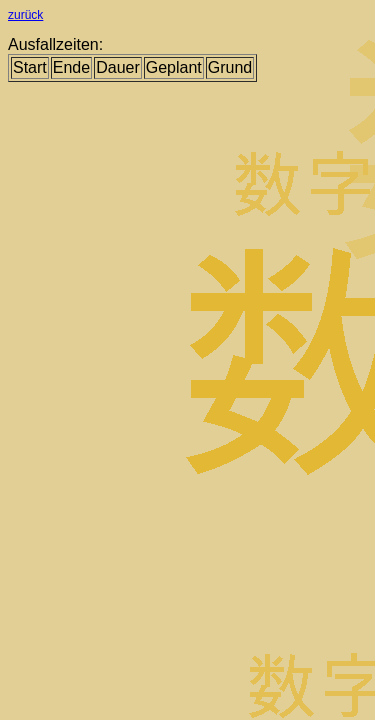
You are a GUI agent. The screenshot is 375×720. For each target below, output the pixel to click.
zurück (25, 15)
